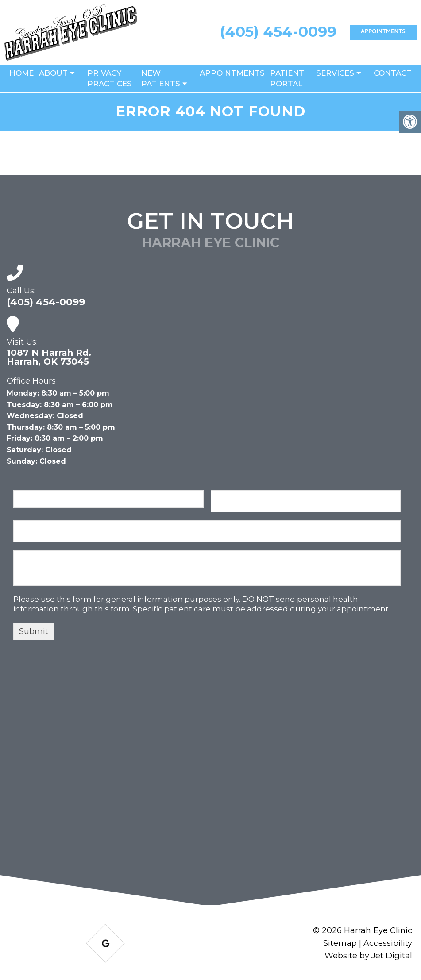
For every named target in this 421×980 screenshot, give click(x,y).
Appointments (383, 32)
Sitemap (340, 943)
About (53, 73)
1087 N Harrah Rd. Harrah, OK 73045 (49, 357)
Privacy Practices (110, 78)
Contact (393, 73)
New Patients (161, 78)
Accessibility (388, 943)
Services (335, 73)
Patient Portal (287, 78)
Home (21, 73)
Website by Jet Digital (368, 956)
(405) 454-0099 (278, 31)
